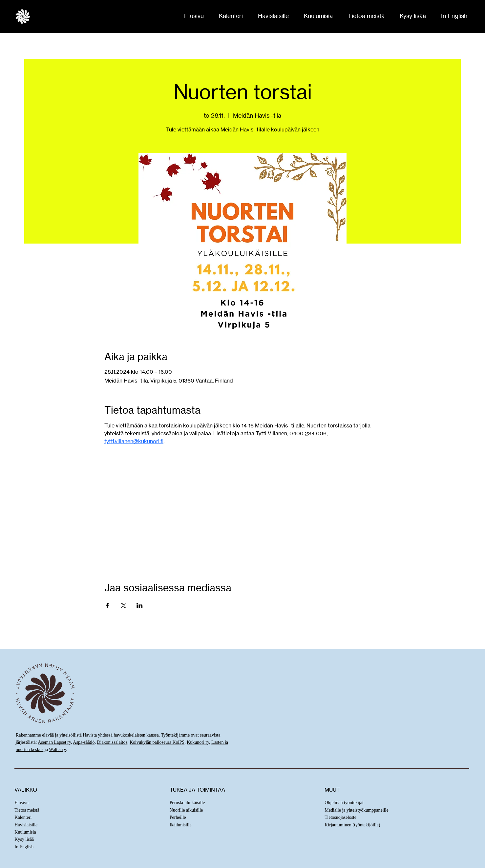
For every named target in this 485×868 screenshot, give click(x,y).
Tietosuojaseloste (340, 817)
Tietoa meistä (27, 810)
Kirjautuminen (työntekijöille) (352, 825)
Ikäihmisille (181, 825)
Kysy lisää (24, 839)
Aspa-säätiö (84, 742)
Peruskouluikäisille (187, 803)
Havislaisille (26, 825)
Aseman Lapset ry (54, 742)
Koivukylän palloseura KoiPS (157, 742)
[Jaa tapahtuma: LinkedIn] (140, 605)
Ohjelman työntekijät (344, 803)
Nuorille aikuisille (186, 810)
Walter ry (57, 750)
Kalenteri (23, 817)
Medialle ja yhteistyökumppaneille (356, 810)
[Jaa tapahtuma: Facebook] (107, 605)
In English (24, 847)
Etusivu (21, 803)
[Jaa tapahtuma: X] (124, 605)
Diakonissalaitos (112, 742)
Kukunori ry (198, 742)
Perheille (178, 817)
